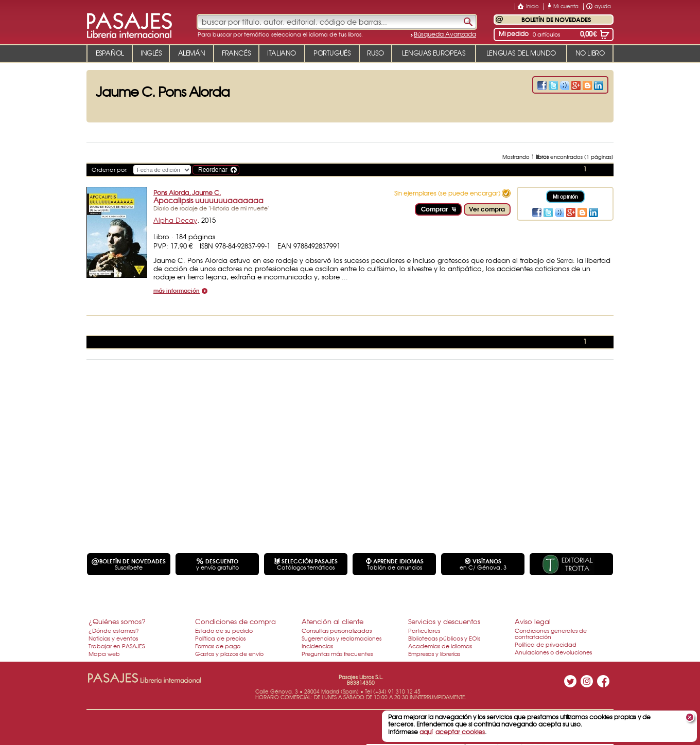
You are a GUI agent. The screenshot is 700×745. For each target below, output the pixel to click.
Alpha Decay (175, 220)
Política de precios (220, 638)
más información (177, 291)
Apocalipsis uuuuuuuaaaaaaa (208, 200)
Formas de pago (218, 646)
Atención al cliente (332, 621)
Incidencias (317, 646)
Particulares (424, 630)
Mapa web (104, 653)
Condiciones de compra (235, 621)
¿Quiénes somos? (117, 621)
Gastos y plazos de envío (229, 653)
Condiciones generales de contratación (551, 633)
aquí (426, 732)
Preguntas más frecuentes (337, 653)
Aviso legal (533, 621)
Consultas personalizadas (337, 630)
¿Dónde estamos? (114, 630)
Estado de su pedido (224, 630)
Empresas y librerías (434, 653)
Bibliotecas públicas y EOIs (444, 638)
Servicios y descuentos (444, 621)
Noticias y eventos (113, 638)
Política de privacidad (546, 644)
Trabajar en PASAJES (117, 646)
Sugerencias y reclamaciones (342, 638)
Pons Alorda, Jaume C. (187, 192)
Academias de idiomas (440, 646)
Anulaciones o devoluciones (553, 652)
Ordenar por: (110, 169)
